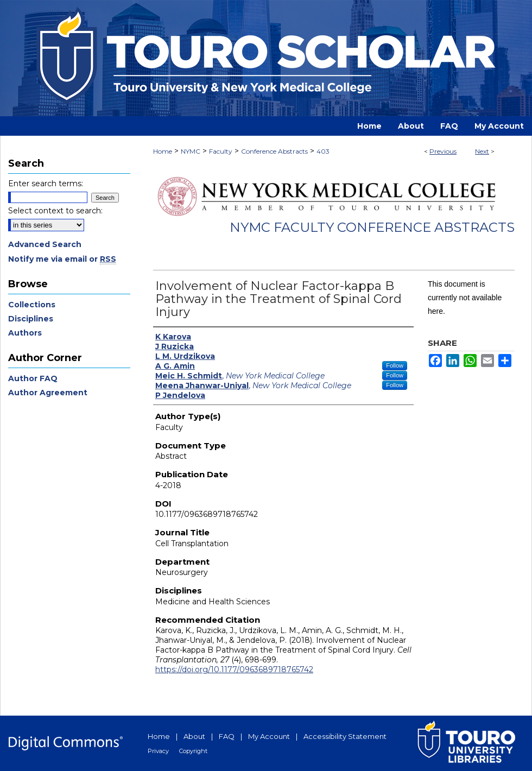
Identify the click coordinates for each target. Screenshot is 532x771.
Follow (395, 365)
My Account (269, 736)
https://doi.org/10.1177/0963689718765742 (234, 669)
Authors (25, 333)
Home (163, 151)
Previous (443, 151)
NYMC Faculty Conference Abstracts (372, 227)
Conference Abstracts (274, 151)
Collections (32, 305)
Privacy (158, 751)
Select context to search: (55, 211)
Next (482, 151)
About (194, 736)
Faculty (221, 151)
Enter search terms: (46, 184)
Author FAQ (33, 378)
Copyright (193, 751)
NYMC (191, 151)
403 (323, 151)
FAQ (227, 736)
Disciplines (31, 319)
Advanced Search (45, 244)
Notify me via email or (62, 259)
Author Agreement (48, 393)
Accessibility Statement (345, 736)
